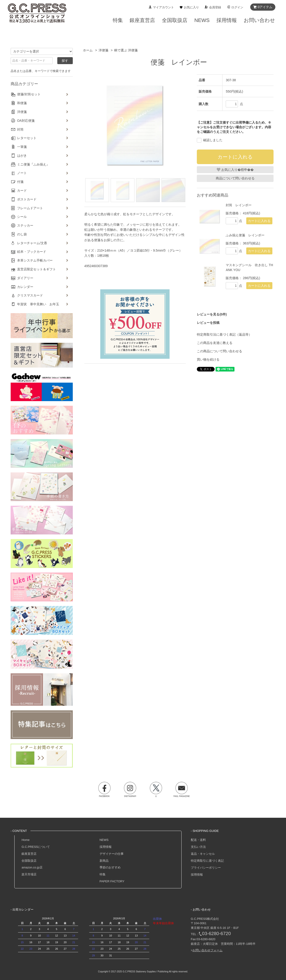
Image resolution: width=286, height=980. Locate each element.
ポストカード (27, 199)
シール (22, 217)
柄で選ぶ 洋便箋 (126, 50)
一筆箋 (22, 147)
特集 (103, 874)
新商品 (104, 861)
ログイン (237, 7)
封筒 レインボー (239, 205)
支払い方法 (198, 847)
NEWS (104, 840)
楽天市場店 (29, 874)
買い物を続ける (208, 359)
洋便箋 (103, 50)
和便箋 (22, 103)
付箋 (20, 182)
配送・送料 (198, 840)
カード (22, 190)
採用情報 (106, 847)
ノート (22, 173)
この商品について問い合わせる (219, 351)
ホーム (88, 50)
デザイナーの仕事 (112, 854)
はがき (22, 156)
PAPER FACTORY (112, 881)
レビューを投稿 (208, 323)
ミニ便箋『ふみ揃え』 (33, 164)
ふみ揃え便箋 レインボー (245, 235)
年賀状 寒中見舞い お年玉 (38, 304)
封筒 (20, 129)
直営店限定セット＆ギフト (37, 269)
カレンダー (25, 287)
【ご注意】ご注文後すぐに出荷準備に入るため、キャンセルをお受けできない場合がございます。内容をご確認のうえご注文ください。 (234, 127)
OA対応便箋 (26, 121)
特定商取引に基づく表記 (207, 861)
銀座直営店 (29, 854)
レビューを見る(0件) (212, 314)
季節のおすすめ (110, 867)
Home (26, 840)
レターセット (27, 138)
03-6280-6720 (217, 933)
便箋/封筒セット (29, 94)
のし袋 (22, 234)
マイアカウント (163, 7)
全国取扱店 (29, 861)
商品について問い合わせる (235, 178)
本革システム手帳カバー (35, 260)
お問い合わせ (259, 20)
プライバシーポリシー (206, 868)
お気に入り (191, 7)
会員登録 (215, 7)
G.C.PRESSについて (36, 847)
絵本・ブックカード (32, 252)
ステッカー (25, 225)
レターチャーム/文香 (32, 243)
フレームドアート (30, 208)
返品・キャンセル (203, 854)
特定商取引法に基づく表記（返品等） (224, 334)
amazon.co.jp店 (32, 867)
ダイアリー (25, 278)
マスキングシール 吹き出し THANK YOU (249, 267)
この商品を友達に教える (215, 343)
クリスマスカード (30, 295)
